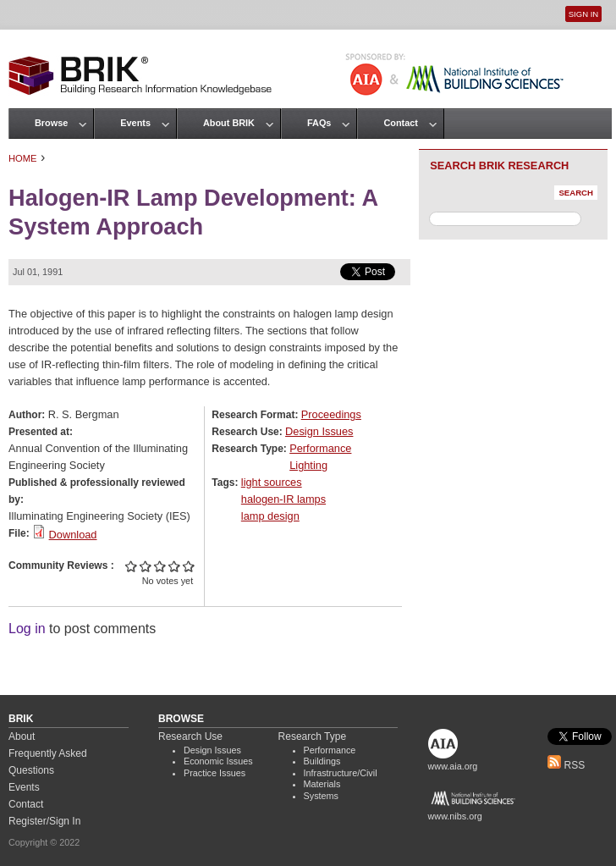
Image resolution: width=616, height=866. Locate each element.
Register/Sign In (44, 821)
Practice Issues (214, 773)
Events (135, 123)
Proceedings (331, 414)
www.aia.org (453, 766)
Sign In (583, 14)
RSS (566, 765)
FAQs (319, 123)
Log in (27, 629)
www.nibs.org (455, 816)
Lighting (308, 465)
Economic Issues (218, 761)
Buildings (322, 761)
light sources (272, 482)
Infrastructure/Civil (341, 773)
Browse (51, 123)
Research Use (190, 736)
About (22, 736)
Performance (320, 448)
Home (23, 158)
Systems (321, 796)
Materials (322, 784)
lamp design (270, 516)
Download (73, 535)
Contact (400, 123)
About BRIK (229, 123)
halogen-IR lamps (283, 499)
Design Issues (319, 431)
